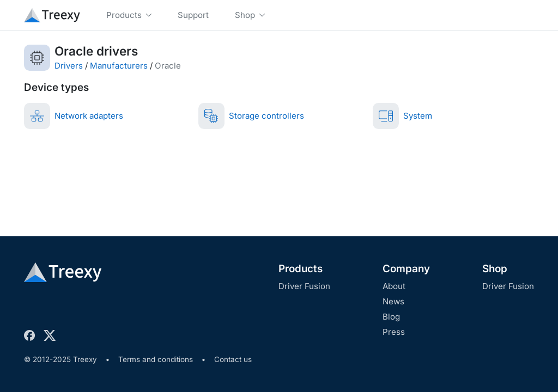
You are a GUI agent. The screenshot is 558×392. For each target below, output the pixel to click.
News (393, 301)
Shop (495, 269)
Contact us (233, 359)
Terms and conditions (156, 359)
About (394, 286)
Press (394, 332)
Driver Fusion (304, 286)
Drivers (69, 66)
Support (193, 15)
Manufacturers (119, 66)
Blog (391, 317)
